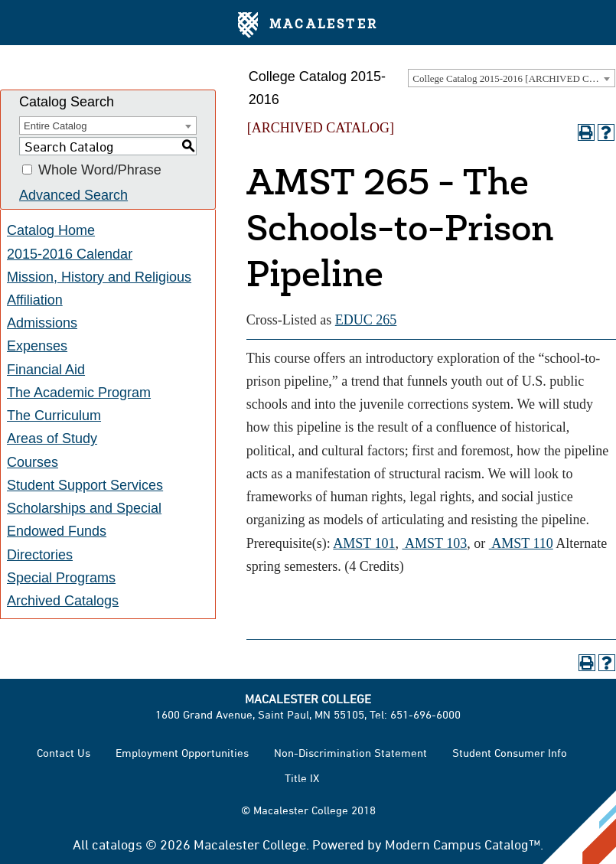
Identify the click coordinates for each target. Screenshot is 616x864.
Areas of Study (52, 439)
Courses (33, 462)
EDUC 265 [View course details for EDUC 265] (366, 320)
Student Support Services (85, 485)
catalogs (117, 844)
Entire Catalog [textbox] (55, 126)
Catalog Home (51, 230)
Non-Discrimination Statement (350, 753)
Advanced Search (73, 195)
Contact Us (64, 753)
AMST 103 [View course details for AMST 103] (435, 543)
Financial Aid (46, 370)
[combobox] (512, 78)
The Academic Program (79, 393)
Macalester (308, 25)
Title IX (302, 778)
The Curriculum (54, 416)
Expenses (37, 346)
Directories (40, 555)
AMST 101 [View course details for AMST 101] (364, 543)
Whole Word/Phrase (100, 170)
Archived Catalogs (63, 601)
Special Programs (61, 578)
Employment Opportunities (182, 753)
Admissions (42, 323)
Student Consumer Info (510, 753)
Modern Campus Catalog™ (463, 844)
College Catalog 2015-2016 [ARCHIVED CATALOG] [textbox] (513, 78)
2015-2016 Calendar (70, 254)
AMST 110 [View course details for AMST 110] (521, 543)
